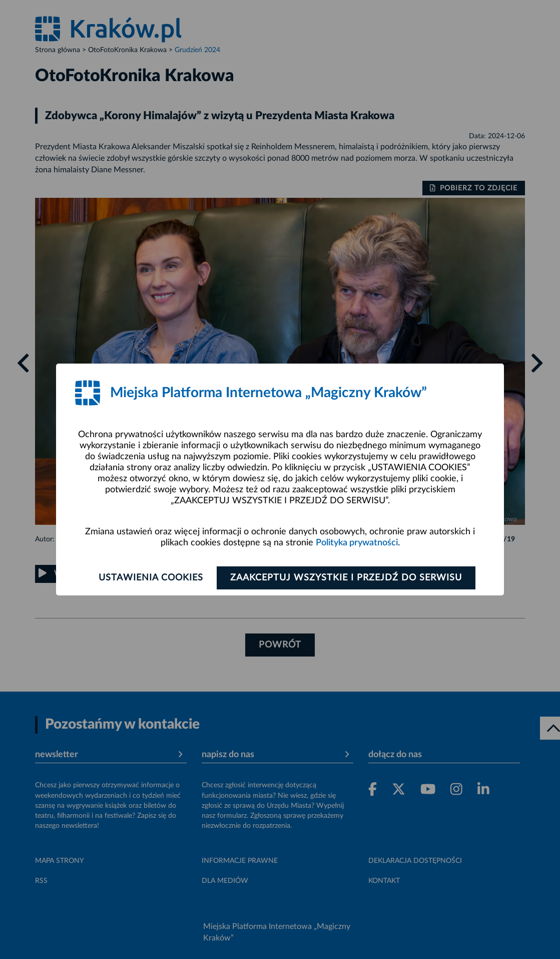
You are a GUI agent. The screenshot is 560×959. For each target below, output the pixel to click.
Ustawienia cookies (151, 578)
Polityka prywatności (357, 543)
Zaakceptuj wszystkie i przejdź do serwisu (346, 578)
